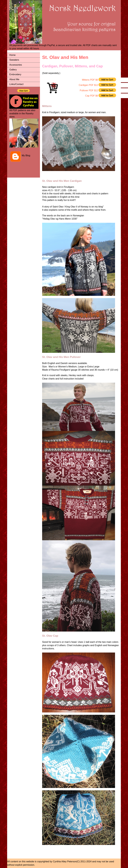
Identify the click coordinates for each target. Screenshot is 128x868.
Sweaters (14, 60)
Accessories (16, 65)
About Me (14, 79)
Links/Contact (16, 84)
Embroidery (15, 74)
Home (12, 55)
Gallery (13, 70)
